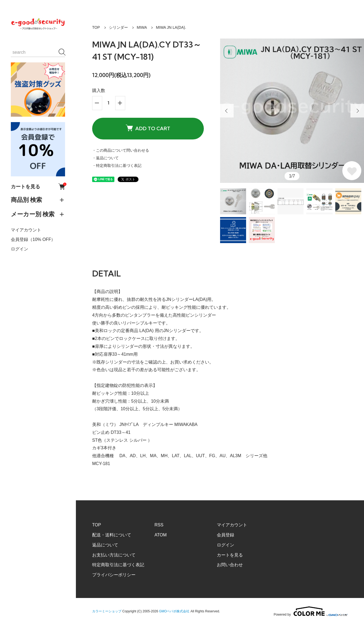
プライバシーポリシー (114, 575)
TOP (96, 27)
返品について (105, 545)
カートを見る (38, 187)
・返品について (105, 158)
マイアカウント (26, 230)
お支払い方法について (114, 555)
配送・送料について (112, 535)
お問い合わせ (230, 565)
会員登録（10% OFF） (33, 239)
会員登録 (226, 535)
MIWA (142, 27)
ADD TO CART (148, 128)
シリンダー (118, 27)
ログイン (20, 249)
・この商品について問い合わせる (121, 150)
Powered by (311, 611)
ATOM (161, 535)
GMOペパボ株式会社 (174, 611)
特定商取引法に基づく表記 (118, 565)
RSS (159, 525)
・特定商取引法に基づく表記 (117, 166)
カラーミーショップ (107, 611)
